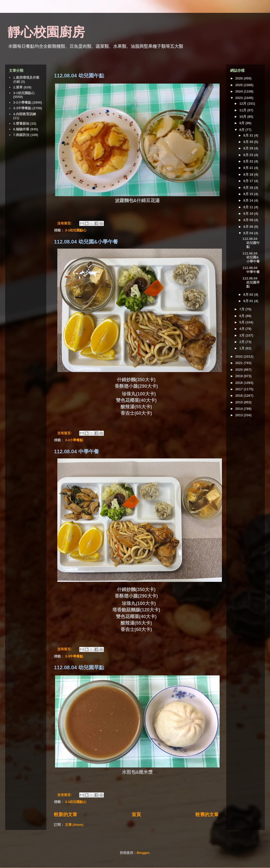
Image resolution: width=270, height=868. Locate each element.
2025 (240, 85)
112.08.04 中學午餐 (76, 451)
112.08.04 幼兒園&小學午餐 (86, 242)
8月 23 (249, 155)
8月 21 (249, 168)
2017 (240, 389)
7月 (242, 309)
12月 (243, 103)
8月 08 (249, 227)
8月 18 (249, 174)
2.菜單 (18, 87)
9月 (242, 123)
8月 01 (249, 301)
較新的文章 (66, 815)
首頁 (136, 815)
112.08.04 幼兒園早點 (79, 667)
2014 (240, 409)
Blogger (143, 853)
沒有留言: (65, 223)
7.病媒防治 (21, 135)
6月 (242, 316)
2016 (240, 396)
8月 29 (249, 148)
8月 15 (249, 194)
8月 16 (249, 188)
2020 (240, 370)
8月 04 (249, 233)
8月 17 (249, 181)
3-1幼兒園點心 (76, 230)
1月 (242, 348)
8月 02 (249, 295)
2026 (240, 78)
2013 (240, 415)
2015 (240, 402)
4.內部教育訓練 (25, 114)
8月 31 (249, 135)
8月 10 (249, 214)
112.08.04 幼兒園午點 (79, 76)
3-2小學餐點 (74, 440)
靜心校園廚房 (46, 32)
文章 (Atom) (74, 825)
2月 (242, 342)
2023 (240, 98)
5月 (242, 322)
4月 (242, 329)
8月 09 (249, 220)
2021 (240, 363)
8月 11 (249, 207)
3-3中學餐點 (74, 656)
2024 (240, 91)
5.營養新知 (21, 124)
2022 (240, 356)
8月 (242, 130)
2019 (240, 376)
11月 (243, 110)
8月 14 (249, 200)
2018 (240, 383)
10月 (243, 117)
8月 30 (249, 142)
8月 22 (249, 161)
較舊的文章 (207, 815)
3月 (242, 335)
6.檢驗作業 (21, 129)
